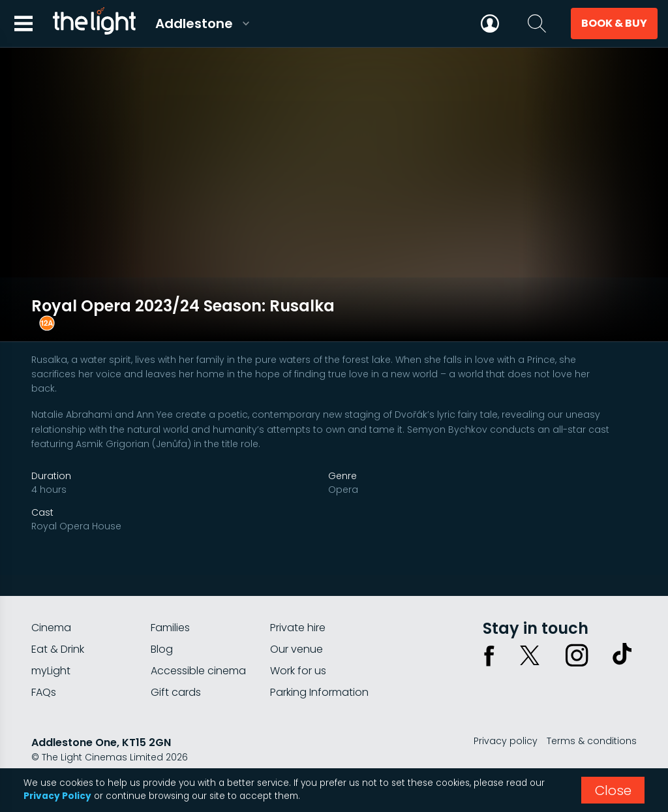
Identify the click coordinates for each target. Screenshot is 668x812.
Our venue (296, 634)
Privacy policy (506, 726)
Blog (162, 634)
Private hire (298, 613)
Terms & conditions (592, 726)
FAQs (44, 677)
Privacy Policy (57, 796)
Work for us (298, 656)
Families (170, 613)
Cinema (51, 613)
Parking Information (319, 677)
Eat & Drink (58, 634)
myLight (51, 656)
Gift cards (176, 677)
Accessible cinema (198, 656)
